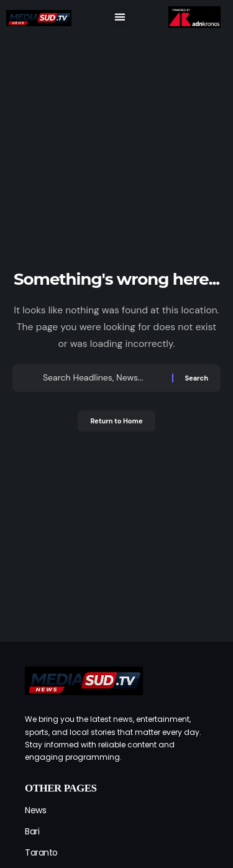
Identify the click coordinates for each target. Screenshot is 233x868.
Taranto (41, 852)
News (35, 810)
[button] (120, 17)
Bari (32, 831)
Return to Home (116, 421)
